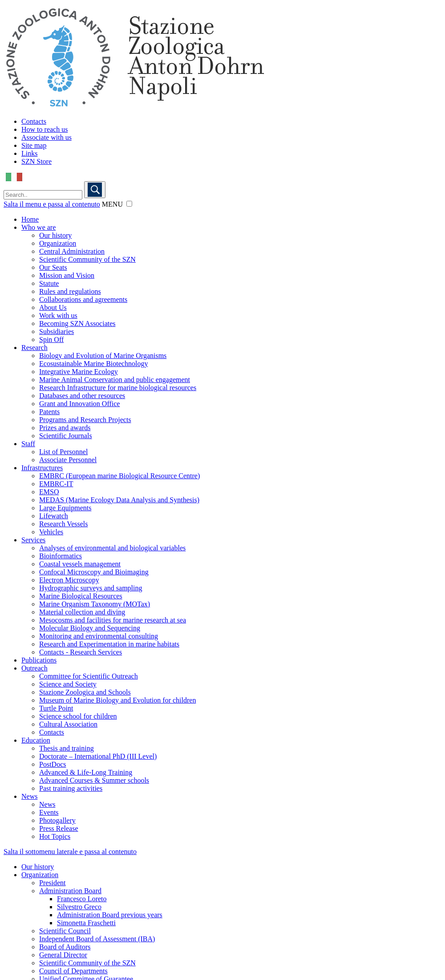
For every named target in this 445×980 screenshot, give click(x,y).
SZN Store (36, 161)
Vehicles (51, 532)
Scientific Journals (66, 436)
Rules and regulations (70, 291)
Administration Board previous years (110, 915)
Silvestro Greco (79, 907)
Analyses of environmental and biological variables (112, 548)
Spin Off (51, 340)
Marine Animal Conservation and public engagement (115, 380)
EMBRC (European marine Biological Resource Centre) (119, 476)
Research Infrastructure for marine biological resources (118, 388)
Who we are (38, 227)
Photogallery (57, 820)
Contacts (34, 121)
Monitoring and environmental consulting (99, 636)
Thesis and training (67, 748)
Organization (58, 243)
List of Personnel (63, 452)
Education (36, 740)
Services (33, 540)
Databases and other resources (82, 396)
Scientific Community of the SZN (87, 259)
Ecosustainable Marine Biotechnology (93, 364)
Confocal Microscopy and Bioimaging (94, 572)
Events (49, 812)
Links (29, 153)
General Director (63, 955)
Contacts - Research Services (81, 652)
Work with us (58, 315)
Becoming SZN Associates (77, 323)
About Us (53, 307)
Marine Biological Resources (81, 596)
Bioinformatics (61, 556)
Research (34, 348)
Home (30, 219)
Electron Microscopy (69, 580)
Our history (55, 235)
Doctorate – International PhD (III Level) (98, 756)
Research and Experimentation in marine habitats (109, 644)
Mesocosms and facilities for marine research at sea (113, 620)
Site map (34, 145)
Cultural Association (68, 724)
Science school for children (78, 716)
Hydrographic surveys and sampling (91, 588)
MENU (112, 204)
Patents (49, 412)
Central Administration (72, 251)
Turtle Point (56, 708)
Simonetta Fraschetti (86, 923)
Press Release (59, 828)
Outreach (34, 668)
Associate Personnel (68, 460)
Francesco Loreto (82, 899)
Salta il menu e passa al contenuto (52, 204)
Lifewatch (54, 516)
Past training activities (71, 788)
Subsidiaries (57, 331)
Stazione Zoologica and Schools (85, 692)
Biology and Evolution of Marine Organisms (103, 356)
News (29, 796)
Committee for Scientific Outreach (89, 676)
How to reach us (44, 129)
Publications (39, 660)
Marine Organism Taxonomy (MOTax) (95, 604)
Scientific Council (65, 931)
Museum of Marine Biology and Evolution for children (117, 700)
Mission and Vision (67, 275)
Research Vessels (63, 524)
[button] (129, 204)
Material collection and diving (82, 612)
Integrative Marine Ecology (79, 372)
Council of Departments (73, 971)
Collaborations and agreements (83, 299)
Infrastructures (42, 468)
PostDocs (53, 764)
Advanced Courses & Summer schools (94, 780)
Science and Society (68, 684)
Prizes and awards (65, 428)
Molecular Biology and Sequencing (90, 628)
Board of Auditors (65, 947)
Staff (28, 444)
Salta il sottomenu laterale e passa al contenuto (70, 852)
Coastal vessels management (80, 564)
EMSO (49, 492)
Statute (49, 283)
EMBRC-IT (56, 484)
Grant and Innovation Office (79, 404)
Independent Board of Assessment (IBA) (97, 939)
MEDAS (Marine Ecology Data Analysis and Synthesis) (119, 500)
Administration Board (70, 891)
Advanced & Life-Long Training (86, 772)
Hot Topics (55, 836)
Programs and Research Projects (85, 420)
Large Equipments (65, 508)
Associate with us (47, 137)
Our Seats (53, 267)
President (53, 883)
